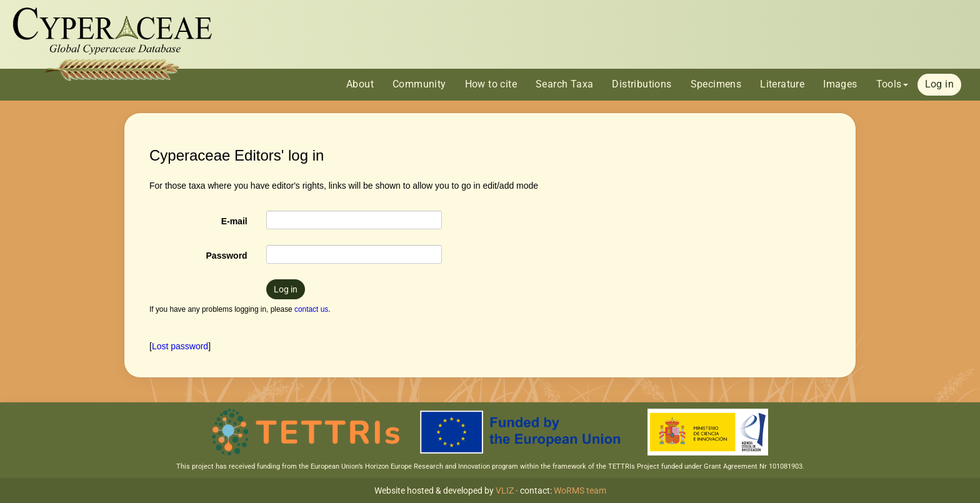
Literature (782, 84)
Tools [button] (892, 84)
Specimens (716, 84)
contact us (311, 309)
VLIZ (505, 491)
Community (419, 84)
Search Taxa (564, 84)
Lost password (180, 346)
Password (227, 256)
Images (840, 84)
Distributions (642, 84)
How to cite (491, 84)
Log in (939, 84)
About (360, 84)
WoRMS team (580, 491)
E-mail (234, 221)
